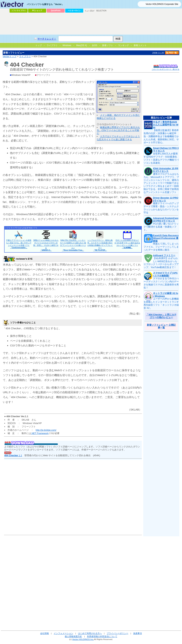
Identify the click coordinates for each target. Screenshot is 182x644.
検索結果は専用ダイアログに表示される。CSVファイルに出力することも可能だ (118, 130)
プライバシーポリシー (117, 633)
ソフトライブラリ (19, 11)
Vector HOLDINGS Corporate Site (162, 4)
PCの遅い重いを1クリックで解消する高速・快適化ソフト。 (161, 227)
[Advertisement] (47, 21)
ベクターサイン (74, 11)
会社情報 (45, 633)
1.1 (13, 455)
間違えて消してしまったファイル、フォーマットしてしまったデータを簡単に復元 (161, 247)
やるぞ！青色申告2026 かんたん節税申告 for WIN (166, 125)
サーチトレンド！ (47, 39)
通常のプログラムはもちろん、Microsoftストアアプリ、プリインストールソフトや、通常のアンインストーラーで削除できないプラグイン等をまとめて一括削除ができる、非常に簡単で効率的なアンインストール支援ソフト (161, 183)
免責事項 (137, 633)
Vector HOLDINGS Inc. (83, 639)
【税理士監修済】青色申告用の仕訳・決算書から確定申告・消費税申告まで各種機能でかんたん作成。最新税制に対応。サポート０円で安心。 (161, 136)
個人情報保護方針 (73, 636)
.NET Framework (40, 433)
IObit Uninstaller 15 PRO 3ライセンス (166, 170)
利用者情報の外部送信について (102, 636)
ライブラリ (25, 56)
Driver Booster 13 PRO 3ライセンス (166, 199)
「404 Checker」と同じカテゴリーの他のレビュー (161, 316)
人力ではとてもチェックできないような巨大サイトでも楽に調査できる (118, 138)
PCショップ (37, 11)
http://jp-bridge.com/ (46, 430)
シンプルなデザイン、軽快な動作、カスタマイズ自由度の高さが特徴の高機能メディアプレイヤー (100, 245)
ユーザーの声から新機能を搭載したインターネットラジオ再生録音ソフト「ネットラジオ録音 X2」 (161, 303)
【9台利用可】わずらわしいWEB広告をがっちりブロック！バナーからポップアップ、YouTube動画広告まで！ (161, 263)
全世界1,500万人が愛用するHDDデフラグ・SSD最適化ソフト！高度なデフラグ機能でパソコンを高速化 (161, 158)
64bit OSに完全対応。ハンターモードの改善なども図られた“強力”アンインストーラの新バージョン (73, 245)
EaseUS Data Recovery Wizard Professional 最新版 (166, 238)
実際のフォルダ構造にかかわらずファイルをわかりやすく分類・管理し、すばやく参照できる (46, 245)
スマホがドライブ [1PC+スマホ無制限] (165, 274)
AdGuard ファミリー (164, 255)
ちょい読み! (90, 11)
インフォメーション (63, 633)
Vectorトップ (10, 56)
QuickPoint (56, 11)
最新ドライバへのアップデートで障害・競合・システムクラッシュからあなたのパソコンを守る (161, 208)
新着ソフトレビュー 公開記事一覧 (161, 326)
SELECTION (101, 11)
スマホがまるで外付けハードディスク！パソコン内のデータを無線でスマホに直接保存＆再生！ (161, 283)
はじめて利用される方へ (90, 633)
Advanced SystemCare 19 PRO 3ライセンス (166, 220)
